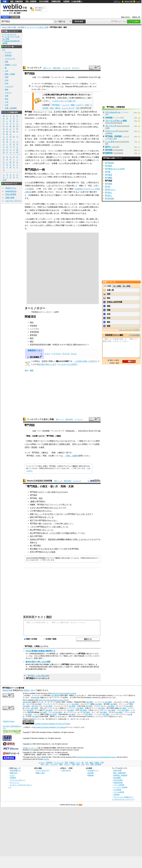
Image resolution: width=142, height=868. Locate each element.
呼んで (65, 505)
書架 (57, 195)
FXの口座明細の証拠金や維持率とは (40, 651)
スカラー (80, 105)
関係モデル (54, 441)
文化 (7, 80)
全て (4, 50)
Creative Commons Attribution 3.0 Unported (50, 727)
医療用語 (109, 153)
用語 (66, 115)
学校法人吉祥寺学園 (115, 302)
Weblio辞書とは (15, 770)
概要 (109, 326)
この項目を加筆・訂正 (83, 361)
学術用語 (33, 326)
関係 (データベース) (88, 441)
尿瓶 (32, 514)
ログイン (117, 1)
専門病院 (109, 184)
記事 (36, 436)
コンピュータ (10, 59)
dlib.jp (58, 108)
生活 (7, 83)
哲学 (74, 444)
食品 (7, 99)
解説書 (49, 157)
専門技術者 (109, 163)
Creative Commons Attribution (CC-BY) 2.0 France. (52, 724)
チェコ (74, 354)
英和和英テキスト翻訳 (38, 617)
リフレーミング (54, 505)
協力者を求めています (47, 364)
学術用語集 (34, 332)
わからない (53, 520)
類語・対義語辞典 (17, 1)
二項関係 (61, 444)
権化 (109, 298)
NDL (52, 108)
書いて (42, 524)
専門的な (109, 193)
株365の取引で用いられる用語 (38, 662)
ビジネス (8, 52)
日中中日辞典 (44, 1)
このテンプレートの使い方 (64, 101)
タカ (53, 549)
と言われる (47, 549)
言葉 (61, 115)
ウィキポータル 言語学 (67, 364)
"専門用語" (56, 105)
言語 (83, 182)
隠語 (27, 136)
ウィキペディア (34, 68)
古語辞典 (66, 1)
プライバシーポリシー (18, 780)
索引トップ (47, 68)
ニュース (66, 105)
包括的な (33, 539)
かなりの (48, 552)
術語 (41, 498)
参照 (68, 444)
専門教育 (109, 166)
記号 (5, 180)
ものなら (84, 539)
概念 (70, 124)
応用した (77, 539)
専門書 (108, 172)
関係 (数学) (49, 444)
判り (44, 511)
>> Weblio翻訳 (134, 335)
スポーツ (8, 93)
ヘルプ (138, 1)
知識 (53, 552)
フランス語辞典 (119, 785)
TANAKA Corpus (9, 721)
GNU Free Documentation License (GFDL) (54, 700)
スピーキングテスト (13, 201)
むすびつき (71, 441)
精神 (59, 539)
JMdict (39, 757)
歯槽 (32, 501)
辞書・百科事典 (18, 27)
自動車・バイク (11, 65)
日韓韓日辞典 (56, 1)
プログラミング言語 (62, 186)
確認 (109, 306)
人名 (7, 102)
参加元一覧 (136, 17)
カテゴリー (76, 68)
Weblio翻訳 (117, 778)
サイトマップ (14, 783)
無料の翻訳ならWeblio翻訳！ (40, 9)
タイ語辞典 (117, 790)
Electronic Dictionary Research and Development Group (96, 757)
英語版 (34, 447)
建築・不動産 (10, 74)
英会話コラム (11, 188)
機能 (62, 539)
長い (32, 546)
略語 (32, 338)
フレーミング (111, 126)
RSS (81, 805)
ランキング (66, 68)
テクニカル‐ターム (113, 112)
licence (47, 759)
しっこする (110, 142)
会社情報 (91, 773)
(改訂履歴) (55, 695)
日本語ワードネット (30, 748)
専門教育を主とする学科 (115, 169)
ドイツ (47, 354)
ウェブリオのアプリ (43, 770)
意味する (33, 543)
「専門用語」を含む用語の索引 (38, 676)
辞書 (5, 1)
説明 (73, 533)
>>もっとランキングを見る (129, 330)
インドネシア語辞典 (120, 787)
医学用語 (109, 150)
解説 (59, 436)
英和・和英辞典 (31, 1)
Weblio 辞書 (129, 1)
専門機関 (109, 178)
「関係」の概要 (71, 456)
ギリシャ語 (45, 492)
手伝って (53, 514)
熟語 (28, 127)
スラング (41, 136)
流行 (32, 536)
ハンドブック (59, 157)
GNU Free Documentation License (64, 693)
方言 (7, 105)
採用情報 (91, 775)
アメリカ (66, 354)
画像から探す (40, 773)
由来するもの (57, 492)
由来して (61, 527)
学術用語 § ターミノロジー (42, 312)
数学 (98, 441)
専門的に (109, 196)
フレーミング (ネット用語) (116, 121)
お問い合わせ (66, 770)
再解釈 (33, 505)
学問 (92, 112)
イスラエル (56, 354)
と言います (85, 514)
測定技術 (52, 539)
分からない (54, 508)
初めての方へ (126, 17)
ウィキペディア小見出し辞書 (37, 27)
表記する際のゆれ (74, 345)
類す (57, 549)
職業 (65, 112)
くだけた (53, 533)
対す (66, 549)
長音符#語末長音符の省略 (40, 345)
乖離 (109, 310)
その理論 (65, 533)
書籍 (73, 105)
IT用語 (29, 441)
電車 (7, 62)
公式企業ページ (93, 770)
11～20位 (117, 286)
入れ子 (40, 222)
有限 (109, 294)
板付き (108, 147)
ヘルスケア (9, 86)
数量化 (69, 539)
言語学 (44, 361)
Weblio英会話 (11, 191)
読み (66, 524)
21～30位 (127, 286)
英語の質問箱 (11, 194)
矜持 (109, 318)
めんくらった (48, 530)
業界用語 (33, 335)
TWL (78, 108)
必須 (109, 314)
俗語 (34, 136)
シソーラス (34, 329)
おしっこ (39, 514)
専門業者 (109, 175)
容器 (50, 222)
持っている (49, 517)
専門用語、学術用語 (113, 136)
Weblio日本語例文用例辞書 (40, 481)
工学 (7, 71)
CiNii (87, 105)
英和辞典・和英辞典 (120, 775)
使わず (45, 533)
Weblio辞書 (35, 698)
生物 (7, 96)
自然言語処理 (52, 182)
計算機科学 (36, 182)
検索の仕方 (14, 773)
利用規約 (13, 778)
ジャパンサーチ (68, 108)
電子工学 (33, 520)
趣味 (7, 89)
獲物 (35, 549)
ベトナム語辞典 (119, 792)
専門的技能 (109, 198)
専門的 (108, 187)
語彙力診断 (10, 198)
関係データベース (41, 441)
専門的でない (110, 190)
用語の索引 (57, 68)
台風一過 (110, 290)
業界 (30, 115)
